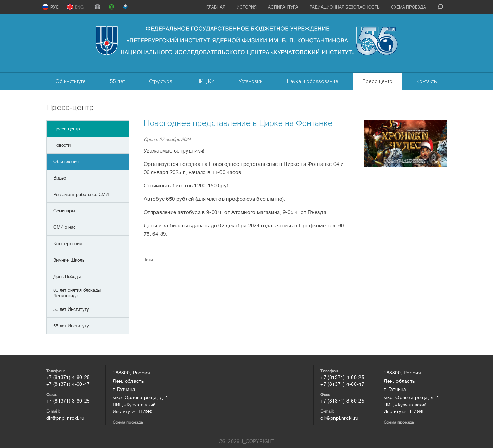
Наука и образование (313, 81)
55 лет (117, 81)
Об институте (71, 81)
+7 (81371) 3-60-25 (68, 401)
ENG (79, 7)
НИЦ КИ (206, 81)
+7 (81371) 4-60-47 (68, 384)
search (440, 7)
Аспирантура (283, 7)
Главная (216, 7)
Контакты (427, 81)
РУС (55, 7)
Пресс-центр (377, 81)
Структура (161, 81)
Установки (251, 81)
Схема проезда (408, 7)
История (247, 7)
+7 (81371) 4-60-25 (68, 377)
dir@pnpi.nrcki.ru (65, 418)
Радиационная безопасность (345, 7)
